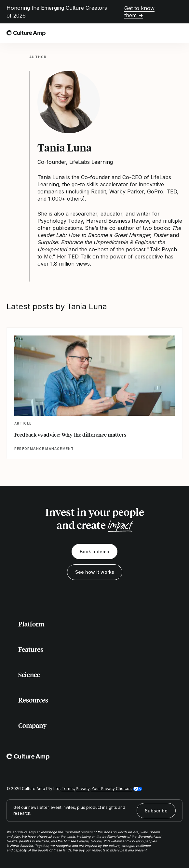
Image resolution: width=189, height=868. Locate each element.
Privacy (83, 789)
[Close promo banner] (179, 12)
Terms (68, 789)
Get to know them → (139, 12)
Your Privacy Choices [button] (112, 789)
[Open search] (164, 33)
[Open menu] (179, 33)
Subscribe (156, 811)
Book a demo (94, 552)
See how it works (95, 572)
